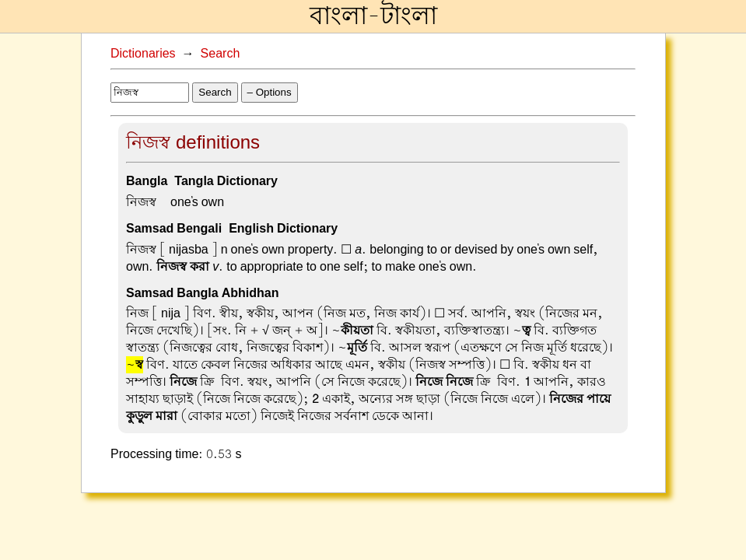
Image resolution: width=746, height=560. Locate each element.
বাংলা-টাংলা (373, 16)
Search (221, 54)
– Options (270, 92)
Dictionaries (143, 54)
